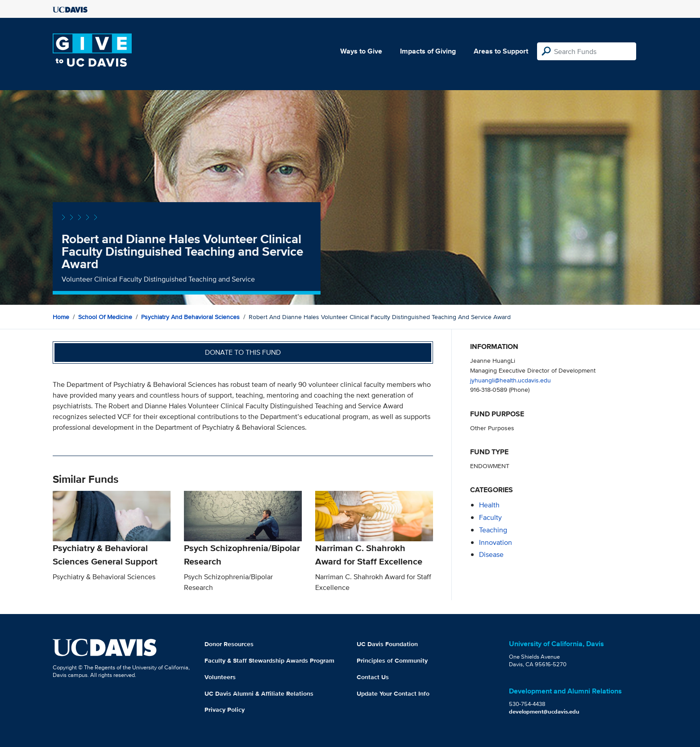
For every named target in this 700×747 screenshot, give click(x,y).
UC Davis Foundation (387, 644)
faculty (490, 517)
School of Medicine (105, 317)
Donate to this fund (243, 352)
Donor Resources (229, 644)
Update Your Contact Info (393, 693)
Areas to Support (501, 51)
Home (61, 317)
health (489, 505)
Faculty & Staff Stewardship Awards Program (269, 660)
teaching (493, 530)
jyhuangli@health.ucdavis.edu (510, 380)
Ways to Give (361, 51)
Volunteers (220, 677)
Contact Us (373, 677)
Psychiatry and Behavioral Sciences (190, 317)
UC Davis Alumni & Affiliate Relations (259, 693)
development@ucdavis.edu (544, 712)
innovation (496, 542)
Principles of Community (392, 660)
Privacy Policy (225, 710)
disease (491, 554)
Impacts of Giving (428, 51)
